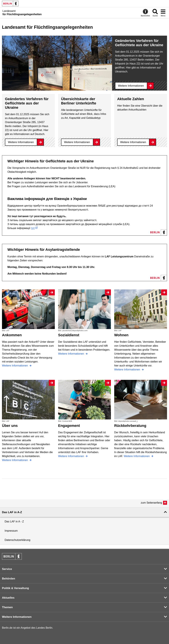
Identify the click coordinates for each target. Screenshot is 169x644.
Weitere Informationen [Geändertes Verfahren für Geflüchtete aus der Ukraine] (131, 86)
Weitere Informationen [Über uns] (15, 460)
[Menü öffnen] (163, 13)
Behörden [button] (8, 579)
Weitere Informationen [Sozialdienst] (71, 354)
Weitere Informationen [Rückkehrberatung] (137, 456)
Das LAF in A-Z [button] (12, 512)
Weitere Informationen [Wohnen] (128, 370)
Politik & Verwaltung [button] (15, 588)
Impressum (11, 531)
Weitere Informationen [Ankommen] (15, 366)
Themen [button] (7, 607)
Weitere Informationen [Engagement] (71, 456)
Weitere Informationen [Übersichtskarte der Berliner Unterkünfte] (77, 142)
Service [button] (7, 569)
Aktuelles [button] (8, 598)
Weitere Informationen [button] (17, 617)
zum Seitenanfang (151, 503)
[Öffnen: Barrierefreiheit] (145, 13)
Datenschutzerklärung (17, 540)
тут (33, 228)
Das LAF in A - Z (14, 521)
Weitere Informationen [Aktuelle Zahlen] (133, 142)
